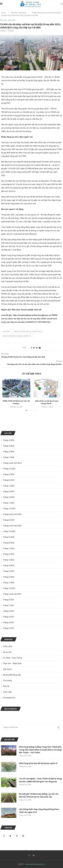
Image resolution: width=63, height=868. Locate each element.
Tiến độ (6, 686)
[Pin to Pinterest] (37, 348)
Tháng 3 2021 (9, 628)
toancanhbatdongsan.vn (35, 864)
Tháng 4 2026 (9, 440)
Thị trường (7, 681)
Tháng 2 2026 (9, 452)
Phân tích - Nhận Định (19, 13)
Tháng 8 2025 (9, 480)
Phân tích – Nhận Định (12, 663)
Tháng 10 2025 (9, 469)
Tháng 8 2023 (9, 520)
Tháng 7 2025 (9, 486)
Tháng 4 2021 (9, 622)
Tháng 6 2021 (9, 611)
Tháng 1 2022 (9, 583)
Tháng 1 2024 (9, 503)
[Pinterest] (23, 836)
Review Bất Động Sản (12, 675)
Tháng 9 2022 (9, 537)
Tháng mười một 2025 (12, 463)
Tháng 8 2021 (9, 600)
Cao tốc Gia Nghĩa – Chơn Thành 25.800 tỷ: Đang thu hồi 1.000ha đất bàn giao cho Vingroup (40, 780)
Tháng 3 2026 (9, 446)
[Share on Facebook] (31, 348)
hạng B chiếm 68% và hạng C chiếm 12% (17, 336)
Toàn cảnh (7, 692)
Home (3, 13)
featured (6, 332)
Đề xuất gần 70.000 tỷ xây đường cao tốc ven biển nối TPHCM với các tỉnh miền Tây (39, 795)
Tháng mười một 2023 (12, 514)
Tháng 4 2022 (9, 566)
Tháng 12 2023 (9, 509)
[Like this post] (27, 348)
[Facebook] (4, 836)
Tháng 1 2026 (9, 457)
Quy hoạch (7, 669)
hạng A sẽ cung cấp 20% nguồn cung (28, 332)
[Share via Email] (40, 348)
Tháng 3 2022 (9, 571)
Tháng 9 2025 (9, 474)
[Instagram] (17, 836)
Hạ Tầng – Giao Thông (12, 658)
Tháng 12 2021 (9, 588)
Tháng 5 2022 (9, 560)
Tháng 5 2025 (9, 497)
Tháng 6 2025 (9, 492)
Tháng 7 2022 (9, 548)
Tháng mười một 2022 (12, 526)
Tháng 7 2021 (9, 605)
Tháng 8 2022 (9, 543)
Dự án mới (7, 652)
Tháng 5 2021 (9, 617)
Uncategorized (9, 698)
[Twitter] (11, 836)
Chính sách (8, 646)
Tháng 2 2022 (9, 577)
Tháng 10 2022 (9, 531)
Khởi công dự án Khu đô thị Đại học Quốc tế (38, 763)
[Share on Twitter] (34, 348)
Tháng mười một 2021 (12, 594)
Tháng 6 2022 (9, 554)
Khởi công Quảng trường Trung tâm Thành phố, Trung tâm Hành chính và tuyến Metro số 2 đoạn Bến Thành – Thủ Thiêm (40, 750)
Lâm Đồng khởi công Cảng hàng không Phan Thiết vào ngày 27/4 (39, 811)
